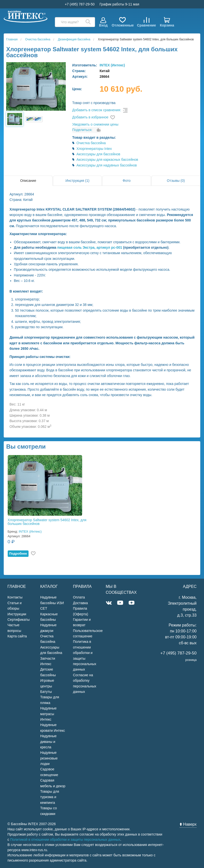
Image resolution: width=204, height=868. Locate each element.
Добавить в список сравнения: (97, 110)
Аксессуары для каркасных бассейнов (107, 160)
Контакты (15, 597)
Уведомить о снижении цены (95, 124)
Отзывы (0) (176, 181)
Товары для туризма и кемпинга (50, 797)
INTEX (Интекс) (112, 65)
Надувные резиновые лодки (49, 758)
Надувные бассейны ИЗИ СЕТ (52, 603)
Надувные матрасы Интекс (48, 714)
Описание (28, 181)
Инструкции (17, 614)
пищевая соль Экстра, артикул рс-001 (90, 247)
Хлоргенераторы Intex (94, 149)
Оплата (79, 597)
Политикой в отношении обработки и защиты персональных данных (65, 840)
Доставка (80, 603)
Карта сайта (17, 636)
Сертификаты (18, 620)
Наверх (188, 824)
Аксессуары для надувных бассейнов (107, 165)
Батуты (46, 692)
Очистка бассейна (91, 143)
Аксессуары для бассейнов (98, 154)
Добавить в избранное (90, 117)
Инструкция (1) (77, 181)
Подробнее (18, 554)
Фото (127, 181)
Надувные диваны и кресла (48, 742)
